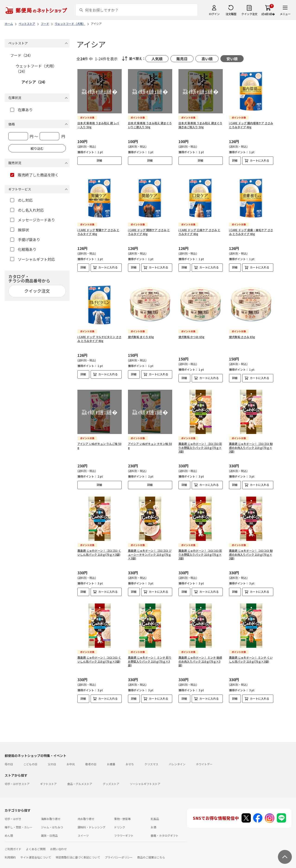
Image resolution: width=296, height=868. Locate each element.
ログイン (214, 14)
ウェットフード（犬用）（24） (36, 68)
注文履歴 (231, 14)
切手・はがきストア (17, 776)
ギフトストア (48, 776)
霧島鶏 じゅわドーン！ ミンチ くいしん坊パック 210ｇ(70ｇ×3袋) (251, 652)
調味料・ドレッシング (92, 820)
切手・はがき (13, 811)
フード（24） (22, 55)
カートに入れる (260, 160)
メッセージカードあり (33, 220)
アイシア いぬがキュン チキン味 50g (150, 438)
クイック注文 (249, 14)
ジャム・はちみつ (52, 820)
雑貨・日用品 (49, 828)
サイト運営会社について (36, 850)
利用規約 (10, 850)
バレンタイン (177, 757)
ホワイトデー (204, 757)
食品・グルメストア (80, 776)
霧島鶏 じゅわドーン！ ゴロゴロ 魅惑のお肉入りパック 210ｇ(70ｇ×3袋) (251, 440)
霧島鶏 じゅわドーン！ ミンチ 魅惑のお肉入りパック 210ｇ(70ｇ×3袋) (200, 654)
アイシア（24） (34, 82)
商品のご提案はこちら (151, 850)
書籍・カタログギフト (165, 828)
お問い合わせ (58, 841)
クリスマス (151, 757)
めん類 (9, 828)
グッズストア (111, 776)
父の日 (52, 757)
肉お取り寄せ (86, 811)
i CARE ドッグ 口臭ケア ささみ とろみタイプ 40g (199, 228)
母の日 (9, 757)
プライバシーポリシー (119, 850)
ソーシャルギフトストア (145, 776)
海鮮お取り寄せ (51, 811)
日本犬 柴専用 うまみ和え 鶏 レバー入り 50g (98, 125)
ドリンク (120, 820)
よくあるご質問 (36, 841)
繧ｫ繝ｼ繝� (268, 14)
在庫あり (21, 110)
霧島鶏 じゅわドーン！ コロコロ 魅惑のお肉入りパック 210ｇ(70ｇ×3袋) (251, 547)
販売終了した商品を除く (34, 175)
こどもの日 (30, 757)
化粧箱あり (23, 249)
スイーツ (83, 828)
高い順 (207, 59)
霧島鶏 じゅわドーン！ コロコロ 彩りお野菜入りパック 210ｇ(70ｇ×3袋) (200, 547)
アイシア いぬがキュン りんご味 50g (99, 438)
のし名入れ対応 (27, 210)
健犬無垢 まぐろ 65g (141, 329)
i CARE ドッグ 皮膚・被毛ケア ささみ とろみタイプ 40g (251, 228)
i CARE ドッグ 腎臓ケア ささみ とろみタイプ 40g (98, 228)
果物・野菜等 (122, 811)
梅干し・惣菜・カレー (19, 820)
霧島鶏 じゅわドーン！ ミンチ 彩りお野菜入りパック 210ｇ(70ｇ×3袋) (150, 654)
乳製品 (155, 811)
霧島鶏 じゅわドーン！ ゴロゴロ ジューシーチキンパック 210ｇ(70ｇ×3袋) (150, 547)
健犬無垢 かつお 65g (191, 329)
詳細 (99, 160)
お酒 (153, 820)
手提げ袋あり (25, 239)
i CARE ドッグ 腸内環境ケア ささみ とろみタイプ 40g (251, 125)
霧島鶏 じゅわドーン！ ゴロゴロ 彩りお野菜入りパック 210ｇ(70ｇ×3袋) (200, 440)
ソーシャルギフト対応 (33, 259)
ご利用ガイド (13, 841)
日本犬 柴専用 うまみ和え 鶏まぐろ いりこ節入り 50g (150, 125)
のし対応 (21, 200)
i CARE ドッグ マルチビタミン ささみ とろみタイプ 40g (99, 331)
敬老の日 (91, 757)
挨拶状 (20, 230)
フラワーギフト (124, 828)
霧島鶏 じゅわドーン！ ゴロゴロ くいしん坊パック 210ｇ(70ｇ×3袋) (99, 545)
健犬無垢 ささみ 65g (242, 329)
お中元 (71, 757)
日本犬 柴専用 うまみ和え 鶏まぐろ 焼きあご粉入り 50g (200, 125)
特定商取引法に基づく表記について (78, 850)
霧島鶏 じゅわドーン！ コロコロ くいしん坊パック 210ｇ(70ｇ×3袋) (99, 652)
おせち (130, 757)
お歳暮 (111, 757)
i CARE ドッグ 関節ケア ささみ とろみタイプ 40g (149, 228)
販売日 (182, 59)
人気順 (157, 59)
